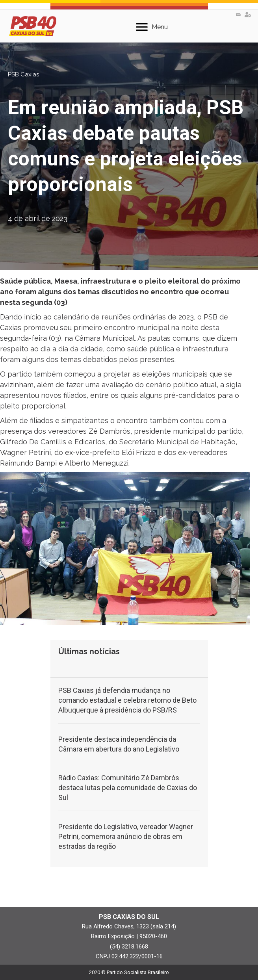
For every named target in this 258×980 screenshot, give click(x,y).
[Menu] (152, 27)
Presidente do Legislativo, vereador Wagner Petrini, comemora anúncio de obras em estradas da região (126, 836)
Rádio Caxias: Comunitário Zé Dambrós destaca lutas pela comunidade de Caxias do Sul (128, 788)
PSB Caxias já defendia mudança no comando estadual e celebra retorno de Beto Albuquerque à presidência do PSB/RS (127, 700)
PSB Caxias (23, 74)
